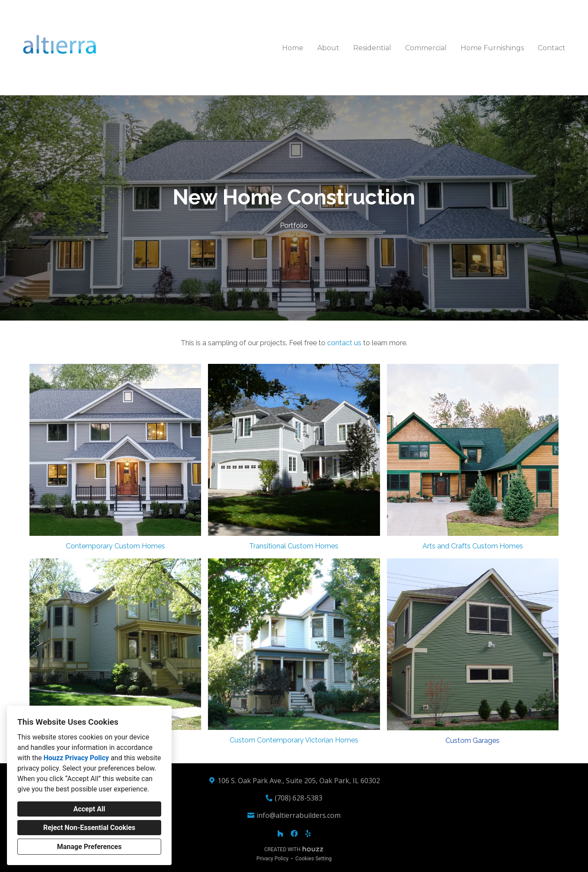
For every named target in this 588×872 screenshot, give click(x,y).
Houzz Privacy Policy (76, 758)
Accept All (89, 809)
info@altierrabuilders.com (299, 815)
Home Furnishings (492, 48)
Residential (372, 48)
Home (293, 48)
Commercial (426, 48)
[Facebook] (294, 833)
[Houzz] (280, 833)
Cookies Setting (314, 859)
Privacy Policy (273, 859)
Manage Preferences (89, 847)
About (328, 48)
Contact (552, 48)
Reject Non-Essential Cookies (89, 828)
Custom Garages (473, 741)
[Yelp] (308, 833)
